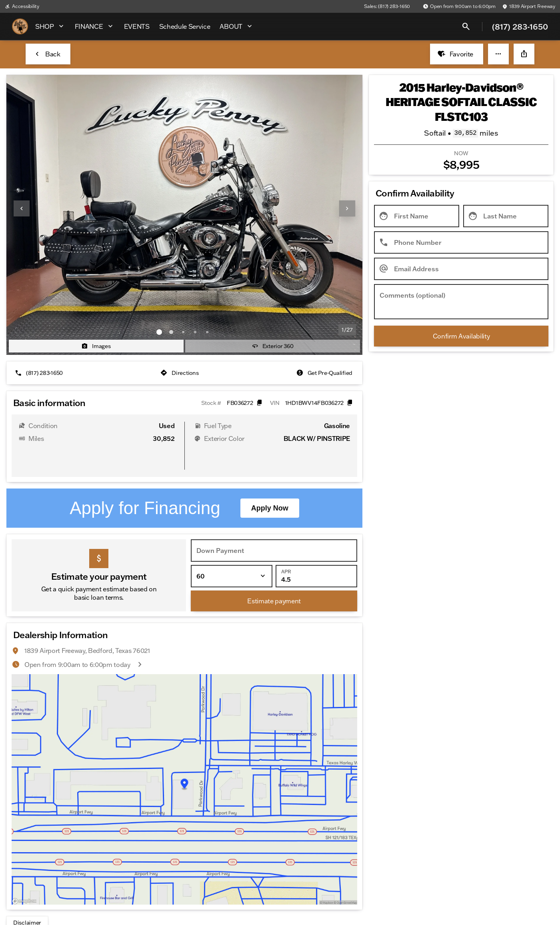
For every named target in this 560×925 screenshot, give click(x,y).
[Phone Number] (461, 242)
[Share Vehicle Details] (524, 54)
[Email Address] (461, 269)
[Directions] (180, 373)
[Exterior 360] (273, 346)
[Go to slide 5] (207, 332)
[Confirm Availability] (461, 336)
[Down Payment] (274, 511)
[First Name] (417, 216)
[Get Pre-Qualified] (325, 373)
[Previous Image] (22, 208)
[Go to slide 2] (171, 332)
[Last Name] (506, 216)
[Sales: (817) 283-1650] (387, 6)
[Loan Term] (232, 537)
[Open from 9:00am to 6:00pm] (459, 6)
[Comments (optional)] (461, 302)
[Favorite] (457, 54)
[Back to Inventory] (48, 54)
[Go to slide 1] (159, 332)
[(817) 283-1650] (40, 373)
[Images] (96, 346)
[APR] (316, 537)
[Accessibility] (22, 6)
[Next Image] (347, 208)
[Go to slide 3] (183, 332)
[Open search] (466, 26)
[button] (498, 54)
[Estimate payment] (274, 562)
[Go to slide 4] (195, 332)
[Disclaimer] (27, 883)
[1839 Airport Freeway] (529, 6)
